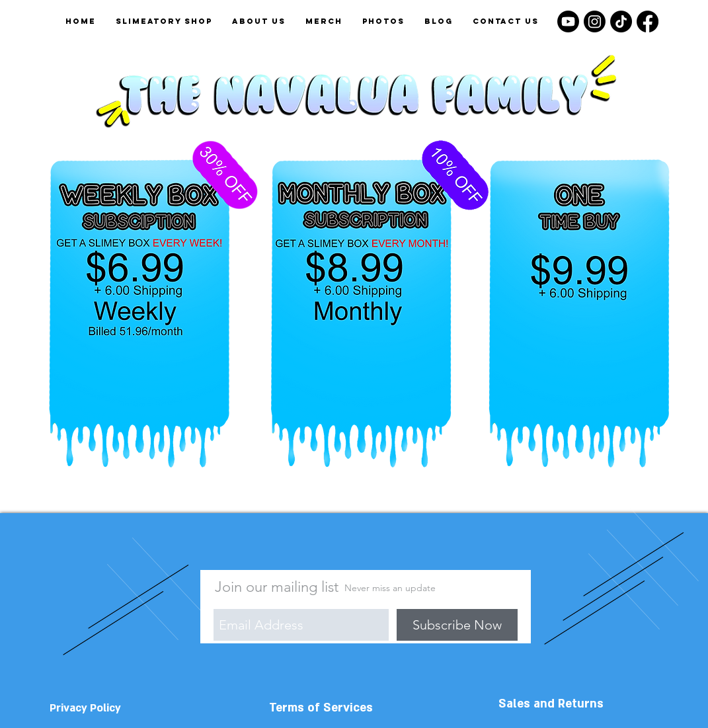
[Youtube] (568, 21)
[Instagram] (595, 21)
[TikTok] (621, 21)
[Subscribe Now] (457, 625)
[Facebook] (648, 21)
